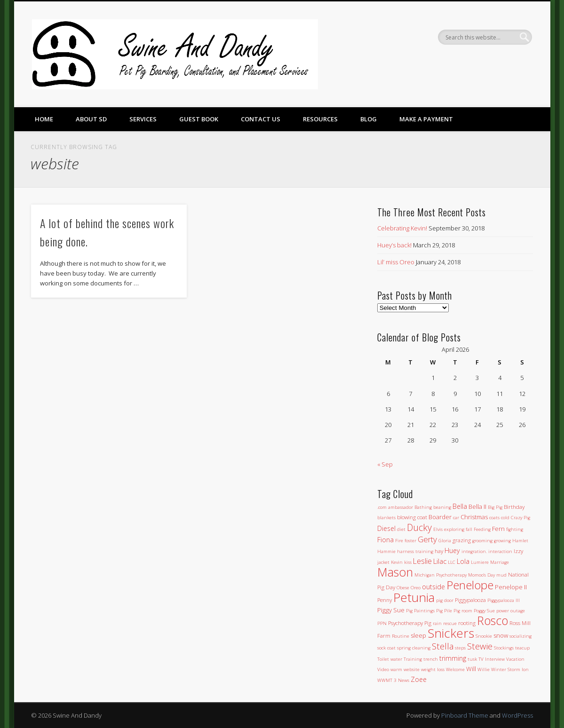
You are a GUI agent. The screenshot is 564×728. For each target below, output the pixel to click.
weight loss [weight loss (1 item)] (433, 669)
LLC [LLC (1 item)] (452, 562)
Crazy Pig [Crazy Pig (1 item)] (520, 518)
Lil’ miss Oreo (396, 262)
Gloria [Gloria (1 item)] (445, 541)
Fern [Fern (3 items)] (498, 529)
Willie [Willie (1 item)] (484, 669)
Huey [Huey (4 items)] (452, 550)
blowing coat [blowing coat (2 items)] (412, 517)
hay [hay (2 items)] (439, 551)
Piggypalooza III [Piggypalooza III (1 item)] (504, 600)
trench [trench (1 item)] (431, 659)
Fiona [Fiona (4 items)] (385, 540)
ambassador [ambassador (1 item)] (401, 507)
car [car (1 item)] (456, 518)
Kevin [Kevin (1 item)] (397, 562)
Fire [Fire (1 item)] (399, 541)
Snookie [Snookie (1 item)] (484, 636)
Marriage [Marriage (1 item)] (500, 562)
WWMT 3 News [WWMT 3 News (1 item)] (393, 680)
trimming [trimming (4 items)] (453, 658)
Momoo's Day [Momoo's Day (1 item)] (481, 575)
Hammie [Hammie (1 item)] (386, 551)
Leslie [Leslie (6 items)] (422, 561)
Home (44, 119)
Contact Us (261, 119)
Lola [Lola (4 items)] (463, 561)
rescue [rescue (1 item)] (450, 623)
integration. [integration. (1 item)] (474, 551)
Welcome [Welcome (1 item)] (455, 669)
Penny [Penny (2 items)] (385, 600)
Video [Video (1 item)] (383, 669)
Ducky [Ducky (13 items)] (419, 527)
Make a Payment (426, 119)
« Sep (385, 464)
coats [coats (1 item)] (494, 518)
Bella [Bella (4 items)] (460, 506)
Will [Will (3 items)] (471, 669)
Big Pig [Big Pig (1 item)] (495, 507)
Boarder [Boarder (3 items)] (440, 517)
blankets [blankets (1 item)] (386, 518)
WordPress (517, 715)
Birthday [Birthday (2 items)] (514, 506)
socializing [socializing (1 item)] (520, 636)
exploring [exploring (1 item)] (454, 529)
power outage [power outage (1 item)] (511, 611)
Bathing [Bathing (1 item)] (423, 507)
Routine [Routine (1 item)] (401, 636)
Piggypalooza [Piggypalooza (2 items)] (470, 600)
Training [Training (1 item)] (413, 659)
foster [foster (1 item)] (410, 541)
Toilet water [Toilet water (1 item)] (390, 659)
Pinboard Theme (465, 715)
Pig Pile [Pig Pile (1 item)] (444, 611)
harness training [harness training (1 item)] (415, 551)
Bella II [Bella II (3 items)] (477, 506)
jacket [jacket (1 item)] (383, 562)
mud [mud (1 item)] (501, 575)
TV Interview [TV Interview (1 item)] (492, 659)
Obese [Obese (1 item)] (403, 588)
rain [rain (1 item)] (437, 623)
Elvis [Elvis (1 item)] (438, 529)
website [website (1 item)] (412, 669)
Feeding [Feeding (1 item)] (482, 529)
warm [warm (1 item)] (396, 669)
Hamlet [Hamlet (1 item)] (520, 541)
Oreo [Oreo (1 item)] (416, 588)
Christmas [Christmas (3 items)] (474, 517)
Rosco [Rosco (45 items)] (493, 620)
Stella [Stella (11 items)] (443, 646)
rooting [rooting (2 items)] (467, 623)
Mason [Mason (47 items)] (395, 572)
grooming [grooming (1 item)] (482, 541)
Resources (320, 119)
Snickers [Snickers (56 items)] (451, 633)
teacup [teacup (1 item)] (522, 648)
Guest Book (199, 119)
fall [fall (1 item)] (469, 529)
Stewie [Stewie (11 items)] (480, 646)
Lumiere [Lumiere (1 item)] (480, 562)
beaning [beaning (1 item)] (442, 507)
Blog (369, 119)
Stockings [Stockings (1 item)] (504, 648)
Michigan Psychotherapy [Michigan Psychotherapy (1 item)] (441, 575)
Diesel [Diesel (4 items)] (386, 528)
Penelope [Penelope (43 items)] (470, 585)
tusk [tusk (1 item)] (472, 659)
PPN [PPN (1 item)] (382, 623)
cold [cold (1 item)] (505, 518)
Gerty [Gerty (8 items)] (427, 539)
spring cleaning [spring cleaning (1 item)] (414, 648)
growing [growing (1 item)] (502, 541)
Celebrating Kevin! (402, 228)
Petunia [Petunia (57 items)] (414, 597)
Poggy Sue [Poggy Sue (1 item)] (484, 611)
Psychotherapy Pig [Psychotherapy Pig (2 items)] (410, 623)
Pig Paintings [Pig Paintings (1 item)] (420, 611)
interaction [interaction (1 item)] (500, 551)
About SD (91, 119)
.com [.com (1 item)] (382, 507)
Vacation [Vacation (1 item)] (515, 659)
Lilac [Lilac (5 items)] (440, 561)
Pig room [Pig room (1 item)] (463, 611)
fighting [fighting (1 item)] (515, 529)
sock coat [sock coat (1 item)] (386, 648)
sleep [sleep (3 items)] (418, 635)
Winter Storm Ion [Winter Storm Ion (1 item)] (510, 669)
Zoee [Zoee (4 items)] (419, 679)
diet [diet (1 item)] (401, 529)
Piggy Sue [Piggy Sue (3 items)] (391, 610)
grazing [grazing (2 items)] (462, 540)
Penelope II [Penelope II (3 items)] (511, 587)
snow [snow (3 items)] (501, 635)
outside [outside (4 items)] (433, 587)
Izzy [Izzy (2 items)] (518, 551)
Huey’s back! (394, 245)
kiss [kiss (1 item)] (408, 562)
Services (143, 119)
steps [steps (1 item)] (460, 648)
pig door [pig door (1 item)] (445, 600)
